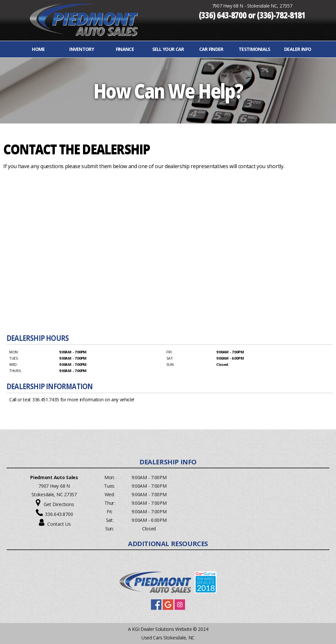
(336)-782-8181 (281, 15)
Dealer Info (298, 49)
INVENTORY (82, 49)
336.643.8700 (59, 514)
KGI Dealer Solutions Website (162, 629)
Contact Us (59, 524)
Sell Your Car (168, 49)
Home (38, 49)
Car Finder (211, 49)
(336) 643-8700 (223, 15)
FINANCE (125, 49)
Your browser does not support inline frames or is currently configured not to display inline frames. (166, 251)
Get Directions (59, 504)
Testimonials (254, 49)
